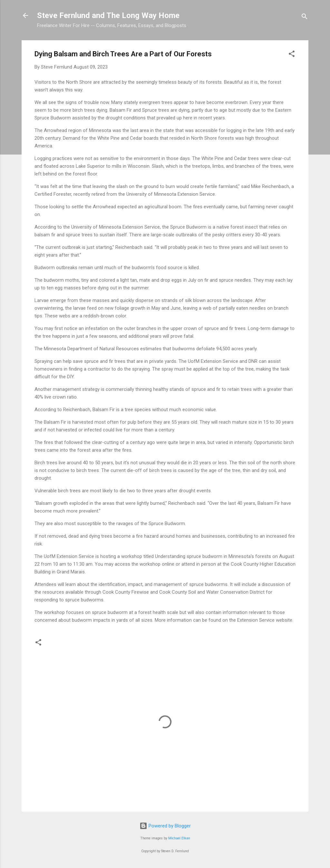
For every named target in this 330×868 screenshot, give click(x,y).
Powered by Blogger (165, 826)
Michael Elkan (179, 838)
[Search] (305, 18)
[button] (292, 55)
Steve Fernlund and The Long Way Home (108, 15)
